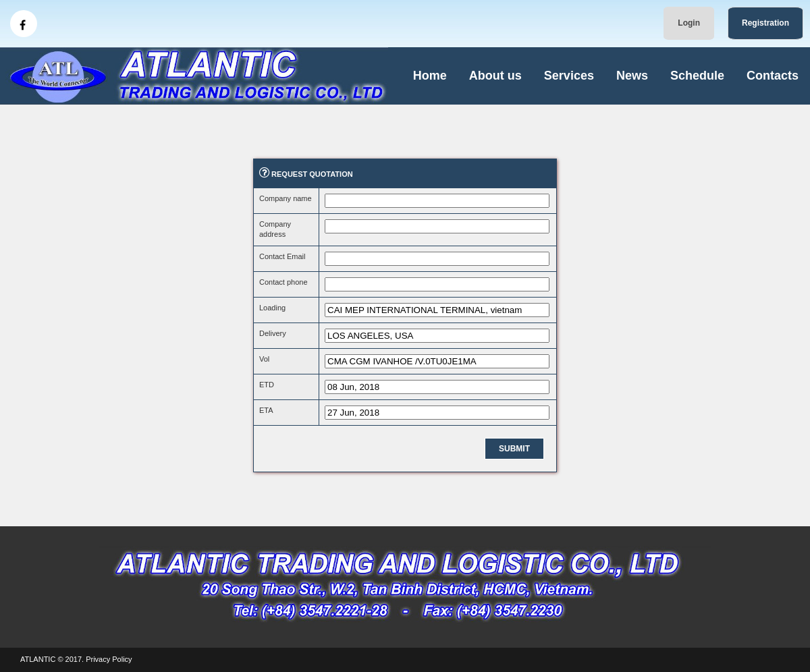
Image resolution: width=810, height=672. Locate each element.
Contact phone (283, 282)
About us (495, 76)
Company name (286, 198)
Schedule (697, 76)
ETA (266, 410)
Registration (765, 23)
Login (689, 23)
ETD (267, 385)
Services (569, 76)
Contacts (773, 76)
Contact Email (282, 256)
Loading (272, 308)
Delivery (273, 333)
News (632, 76)
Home (430, 76)
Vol (264, 359)
